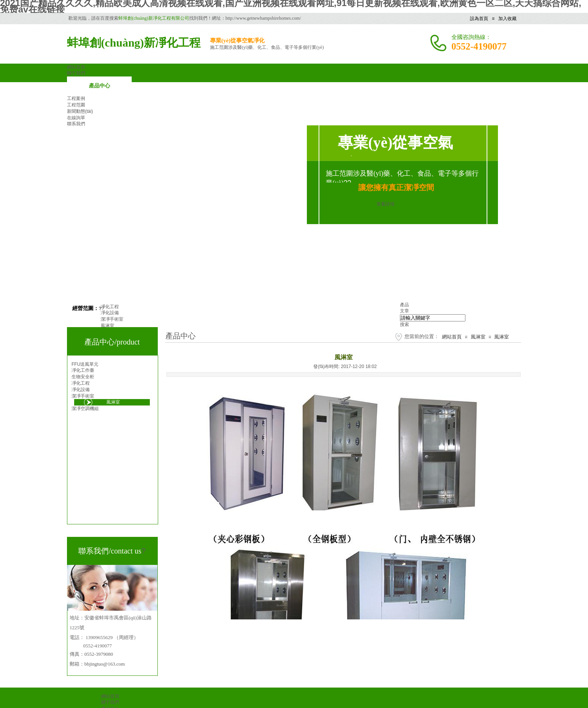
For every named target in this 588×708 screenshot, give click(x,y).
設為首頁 (479, 19)
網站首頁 (452, 337)
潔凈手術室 (83, 396)
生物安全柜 (83, 377)
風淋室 (478, 337)
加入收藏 (507, 19)
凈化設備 (81, 390)
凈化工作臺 (83, 370)
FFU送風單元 (85, 364)
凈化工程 (81, 383)
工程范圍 (76, 105)
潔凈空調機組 (85, 409)
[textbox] (433, 318)
